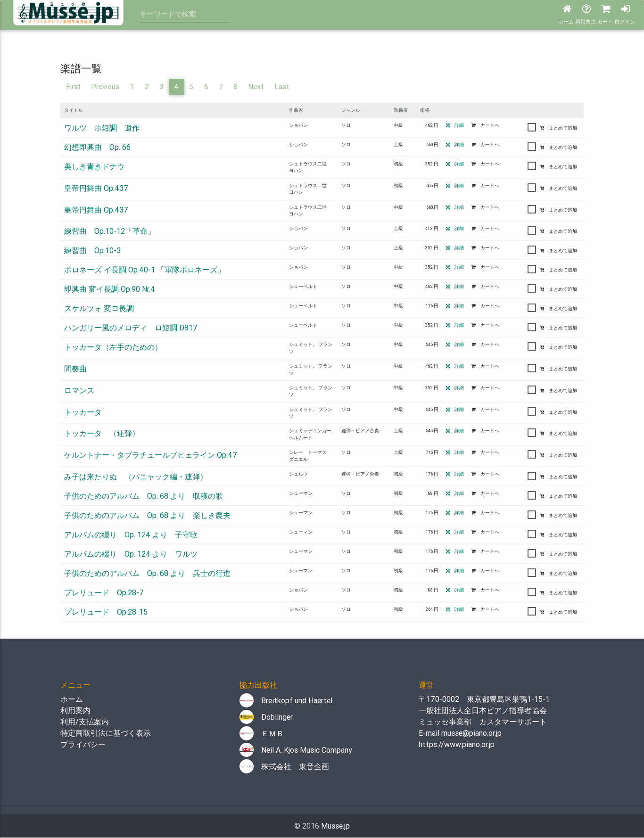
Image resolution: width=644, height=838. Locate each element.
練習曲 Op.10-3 (92, 251)
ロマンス (79, 391)
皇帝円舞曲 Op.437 (96, 189)
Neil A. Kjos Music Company (296, 750)
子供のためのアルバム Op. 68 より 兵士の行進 (147, 574)
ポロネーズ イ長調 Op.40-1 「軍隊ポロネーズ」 (144, 270)
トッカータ (83, 412)
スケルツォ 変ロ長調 (99, 309)
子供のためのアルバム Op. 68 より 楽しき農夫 (147, 516)
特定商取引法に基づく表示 (106, 733)
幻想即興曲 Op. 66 (97, 148)
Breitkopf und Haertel (286, 701)
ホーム (72, 699)
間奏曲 (75, 369)
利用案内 (75, 711)
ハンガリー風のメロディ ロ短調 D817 (131, 328)
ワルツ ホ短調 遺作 (102, 128)
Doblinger (266, 717)
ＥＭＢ (262, 734)
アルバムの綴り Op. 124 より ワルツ (131, 554)
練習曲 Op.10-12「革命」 (110, 231)
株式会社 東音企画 (284, 767)
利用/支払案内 (85, 722)
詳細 (455, 126)
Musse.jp (335, 826)
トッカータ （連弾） (102, 434)
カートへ (485, 126)
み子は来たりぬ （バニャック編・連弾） (136, 477)
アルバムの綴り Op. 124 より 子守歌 (131, 535)
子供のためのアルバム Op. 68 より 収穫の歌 (144, 496)
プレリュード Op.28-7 (104, 593)
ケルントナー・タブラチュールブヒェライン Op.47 (151, 455)
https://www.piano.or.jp (457, 745)
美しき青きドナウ (94, 167)
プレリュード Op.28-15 (106, 612)
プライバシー (83, 745)
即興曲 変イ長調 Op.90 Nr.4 (110, 289)
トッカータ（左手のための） (113, 347)
